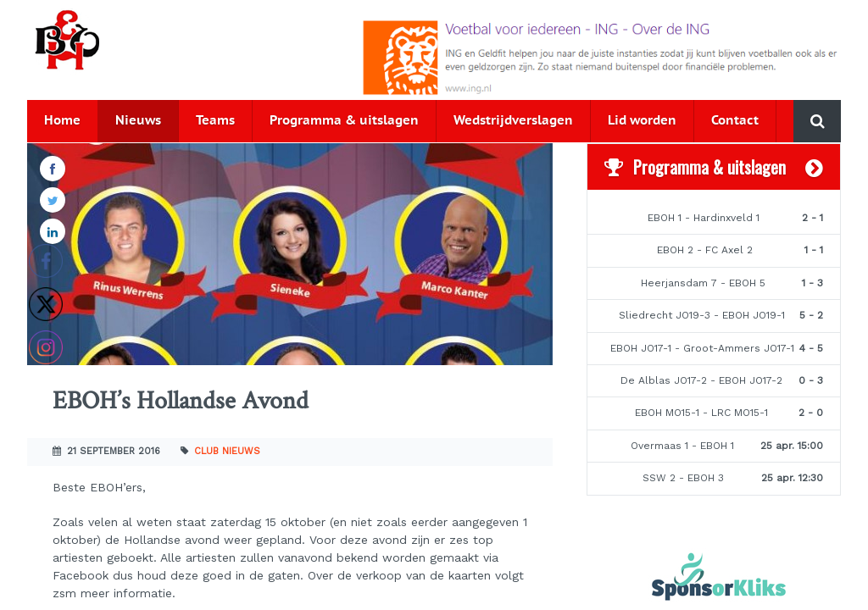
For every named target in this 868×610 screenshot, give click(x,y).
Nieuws (138, 121)
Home (62, 121)
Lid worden (642, 121)
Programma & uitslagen (344, 121)
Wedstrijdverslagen (513, 121)
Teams (215, 121)
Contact (735, 121)
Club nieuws (227, 451)
